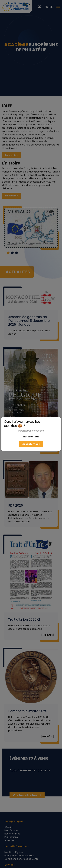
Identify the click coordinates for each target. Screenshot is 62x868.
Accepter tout (31, 444)
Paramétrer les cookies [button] (31, 431)
